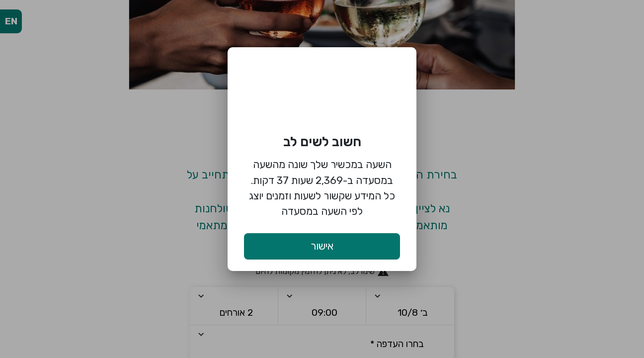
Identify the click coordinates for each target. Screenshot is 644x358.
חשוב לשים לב (322, 142)
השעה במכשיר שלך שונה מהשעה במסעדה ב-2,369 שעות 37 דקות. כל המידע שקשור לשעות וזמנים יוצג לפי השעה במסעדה (322, 188)
